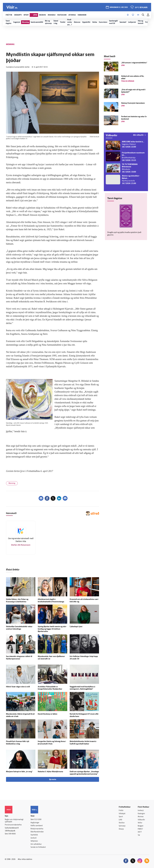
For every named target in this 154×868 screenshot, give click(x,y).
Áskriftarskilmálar (37, 832)
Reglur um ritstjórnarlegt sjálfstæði (14, 821)
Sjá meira (53, 780)
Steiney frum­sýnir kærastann (133, 103)
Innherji (141, 811)
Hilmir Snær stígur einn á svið (18, 687)
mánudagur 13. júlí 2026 (119, 7)
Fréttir (121, 811)
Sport (121, 817)
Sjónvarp (122, 826)
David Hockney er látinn (48, 714)
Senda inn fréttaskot (38, 847)
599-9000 (12, 834)
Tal (139, 835)
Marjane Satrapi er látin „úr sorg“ (19, 772)
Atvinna (141, 817)
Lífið (120, 820)
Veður (140, 823)
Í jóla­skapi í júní (76, 627)
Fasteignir (141, 814)
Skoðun (122, 823)
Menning (12, 483)
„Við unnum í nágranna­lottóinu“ (134, 63)
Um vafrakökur (36, 844)
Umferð (34, 838)
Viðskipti (122, 814)
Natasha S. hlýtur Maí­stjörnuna (50, 772)
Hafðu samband (37, 826)
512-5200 (38, 820)
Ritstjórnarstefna (37, 829)
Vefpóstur (34, 841)
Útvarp (121, 829)
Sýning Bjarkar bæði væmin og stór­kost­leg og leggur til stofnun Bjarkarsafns (52, 629)
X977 (140, 832)
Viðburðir (141, 820)
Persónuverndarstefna (13, 825)
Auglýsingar (35, 823)
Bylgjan (141, 826)
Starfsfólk (34, 835)
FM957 (140, 829)
